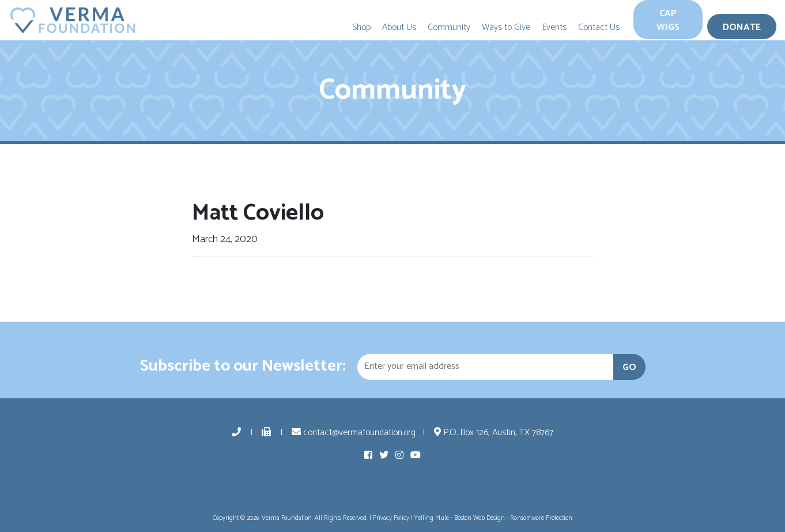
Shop (361, 27)
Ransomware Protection (541, 518)
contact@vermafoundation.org (354, 433)
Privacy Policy (391, 518)
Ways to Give (506, 27)
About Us (399, 27)
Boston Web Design (480, 518)
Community (449, 27)
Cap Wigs (668, 20)
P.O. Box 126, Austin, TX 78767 (494, 433)
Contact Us (599, 27)
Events (554, 27)
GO (629, 367)
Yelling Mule (432, 518)
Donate (742, 27)
